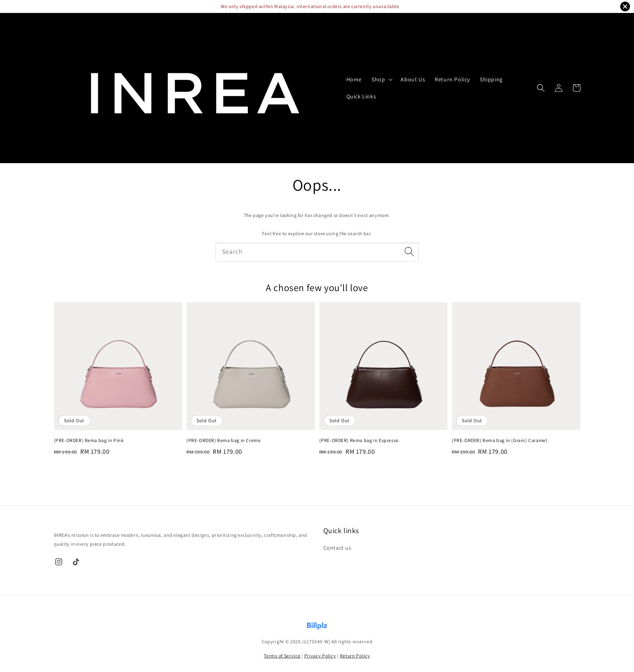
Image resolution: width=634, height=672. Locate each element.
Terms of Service (282, 656)
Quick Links (361, 96)
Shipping (491, 79)
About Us (413, 79)
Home (354, 79)
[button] (541, 88)
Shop (378, 79)
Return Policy (452, 79)
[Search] (410, 252)
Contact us (337, 548)
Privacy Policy (320, 656)
